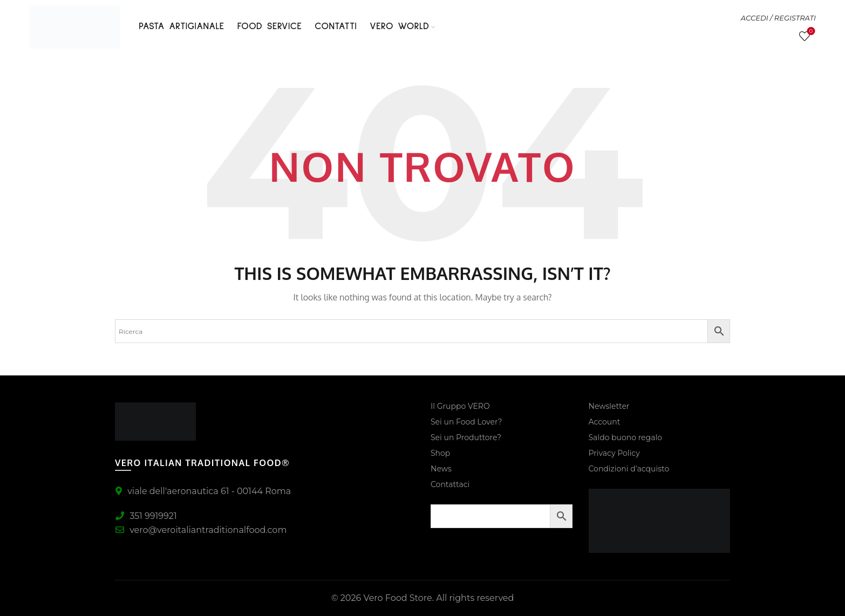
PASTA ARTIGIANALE (181, 26)
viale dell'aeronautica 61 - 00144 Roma (203, 491)
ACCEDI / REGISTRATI (778, 18)
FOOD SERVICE (270, 26)
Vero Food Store (397, 598)
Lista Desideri (810, 32)
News (441, 469)
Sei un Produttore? (466, 437)
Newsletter (609, 406)
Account (605, 422)
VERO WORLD (399, 26)
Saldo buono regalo (625, 437)
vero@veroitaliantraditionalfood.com (201, 530)
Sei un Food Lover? (466, 422)
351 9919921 (146, 516)
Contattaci (450, 484)
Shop (440, 453)
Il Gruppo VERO (460, 406)
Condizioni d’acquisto (629, 469)
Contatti (336, 26)
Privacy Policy (614, 453)
